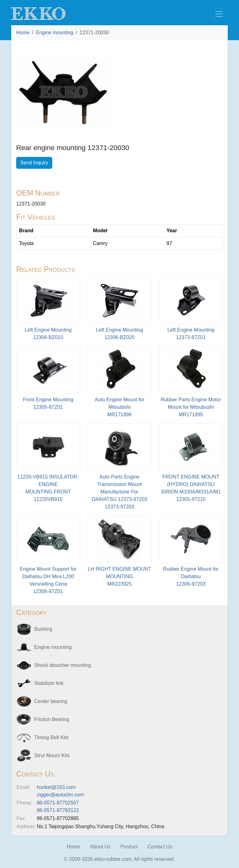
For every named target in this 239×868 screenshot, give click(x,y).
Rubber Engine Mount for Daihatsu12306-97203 (191, 576)
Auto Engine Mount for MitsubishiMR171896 (119, 407)
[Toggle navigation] (219, 14)
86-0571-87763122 (58, 810)
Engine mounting (54, 33)
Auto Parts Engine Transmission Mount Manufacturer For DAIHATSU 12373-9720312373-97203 (119, 492)
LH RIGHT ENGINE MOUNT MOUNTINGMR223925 (119, 576)
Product (129, 847)
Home (23, 33)
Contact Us (160, 847)
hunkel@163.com (56, 787)
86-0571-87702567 (58, 803)
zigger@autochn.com (60, 795)
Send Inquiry (34, 163)
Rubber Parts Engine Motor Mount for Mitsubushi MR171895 (191, 407)
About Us (100, 847)
